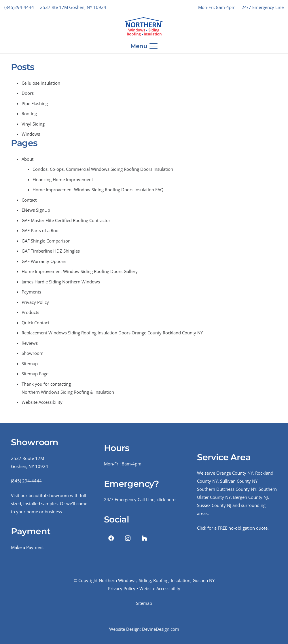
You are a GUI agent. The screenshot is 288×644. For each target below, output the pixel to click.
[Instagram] (128, 538)
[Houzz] (145, 538)
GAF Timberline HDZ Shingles (51, 251)
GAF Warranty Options (44, 261)
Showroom (33, 353)
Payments (31, 292)
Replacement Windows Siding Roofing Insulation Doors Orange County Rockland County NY (112, 333)
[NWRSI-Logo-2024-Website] (144, 27)
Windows (31, 134)
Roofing (29, 113)
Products (30, 312)
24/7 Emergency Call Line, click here (140, 499)
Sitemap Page (35, 374)
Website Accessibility (42, 402)
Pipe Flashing (35, 103)
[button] (144, 46)
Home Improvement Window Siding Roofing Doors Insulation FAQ (98, 190)
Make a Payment (27, 547)
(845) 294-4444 (26, 481)
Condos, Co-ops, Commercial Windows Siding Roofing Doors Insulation (103, 169)
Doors (28, 93)
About (28, 159)
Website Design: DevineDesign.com (144, 629)
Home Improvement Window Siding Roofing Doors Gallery (80, 271)
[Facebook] (111, 538)
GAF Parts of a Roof (41, 230)
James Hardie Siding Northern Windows (61, 282)
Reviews (30, 343)
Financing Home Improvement (63, 179)
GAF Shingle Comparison (46, 241)
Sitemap (30, 363)
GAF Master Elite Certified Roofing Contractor (66, 220)
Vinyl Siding (33, 124)
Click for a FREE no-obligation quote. (233, 528)
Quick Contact (35, 323)
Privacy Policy (35, 302)
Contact (29, 200)
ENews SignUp (36, 210)
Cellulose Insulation (41, 83)
